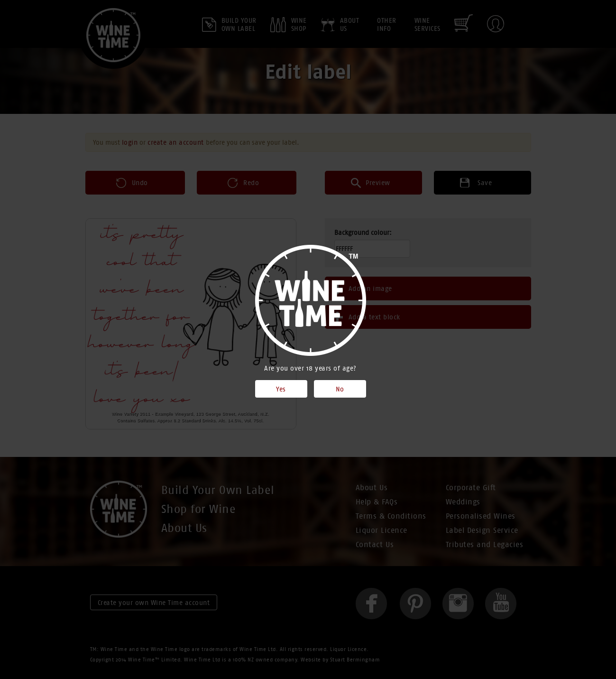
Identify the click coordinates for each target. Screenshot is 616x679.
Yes (281, 389)
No (340, 389)
